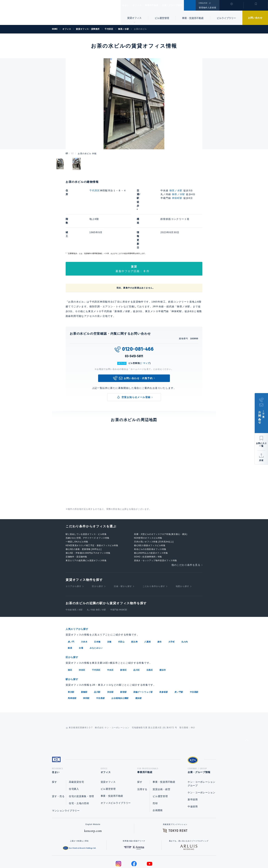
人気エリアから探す (79, 598)
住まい (127, 5)
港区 (70, 639)
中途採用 (193, 776)
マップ (146, 333)
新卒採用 (193, 769)
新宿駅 (123, 660)
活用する (142, 759)
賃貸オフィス (108, 751)
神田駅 (86, 667)
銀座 (70, 617)
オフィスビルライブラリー (116, 773)
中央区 (110, 639)
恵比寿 (134, 611)
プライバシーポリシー (129, 855)
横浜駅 (139, 667)
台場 (81, 617)
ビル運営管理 (162, 18)
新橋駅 (84, 660)
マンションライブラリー (66, 780)
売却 (155, 773)
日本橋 (97, 611)
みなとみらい (96, 617)
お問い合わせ (255, 18)
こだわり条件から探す (154, 556)
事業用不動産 (159, 5)
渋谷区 (82, 639)
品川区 (137, 639)
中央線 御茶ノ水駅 (74, 579)
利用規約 (152, 855)
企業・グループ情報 (182, 5)
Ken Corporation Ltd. (33, 12)
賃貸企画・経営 (161, 759)
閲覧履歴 (231, 8)
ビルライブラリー (226, 18)
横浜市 (163, 639)
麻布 (160, 611)
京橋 (109, 611)
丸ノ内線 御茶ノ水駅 (96, 579)
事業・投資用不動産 (193, 18)
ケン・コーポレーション (202, 762)
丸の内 (185, 611)
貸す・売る (58, 766)
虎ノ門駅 (179, 660)
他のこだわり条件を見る (186, 534)
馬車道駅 (72, 667)
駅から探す (73, 648)
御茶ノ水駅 (176, 190)
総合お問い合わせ (100, 855)
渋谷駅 (110, 660)
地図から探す (182, 556)
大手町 (172, 611)
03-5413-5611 (134, 326)
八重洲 (148, 611)
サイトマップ (171, 855)
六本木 (84, 611)
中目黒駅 (194, 660)
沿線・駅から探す (123, 556)
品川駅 (97, 660)
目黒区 (150, 639)
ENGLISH (203, 3)
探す (54, 751)
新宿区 (123, 639)
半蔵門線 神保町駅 (119, 579)
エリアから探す (73, 556)
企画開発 (158, 780)
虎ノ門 (71, 611)
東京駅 (71, 660)
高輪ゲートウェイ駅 (143, 660)
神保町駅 (177, 198)
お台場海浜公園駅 (120, 667)
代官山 (121, 611)
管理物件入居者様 (207, 8)
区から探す (98, 556)
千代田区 (95, 190)
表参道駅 (164, 660)
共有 (261, 460)
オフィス (141, 5)
